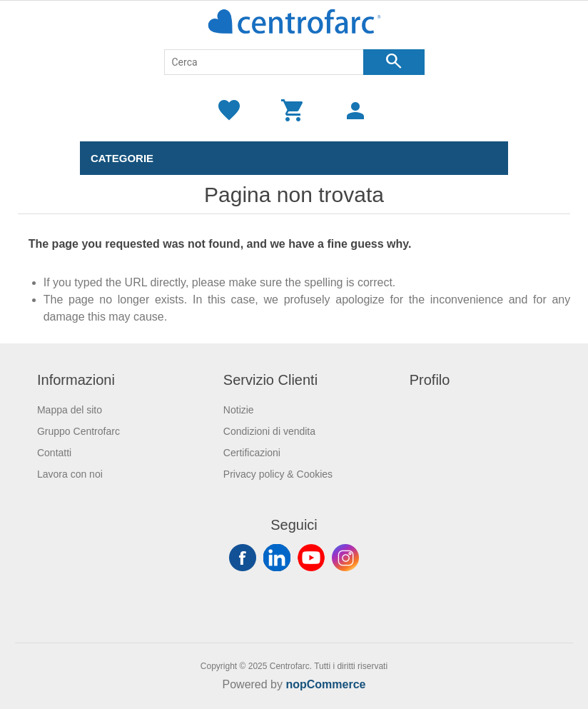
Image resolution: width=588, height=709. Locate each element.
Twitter (277, 558)
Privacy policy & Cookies (278, 474)
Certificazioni (252, 453)
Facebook (243, 558)
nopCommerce (325, 684)
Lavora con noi (70, 474)
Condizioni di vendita (269, 431)
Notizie (239, 410)
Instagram (345, 558)
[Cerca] (264, 62)
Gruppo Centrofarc (78, 431)
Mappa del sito (70, 410)
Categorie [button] (122, 158)
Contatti (54, 453)
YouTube (311, 558)
